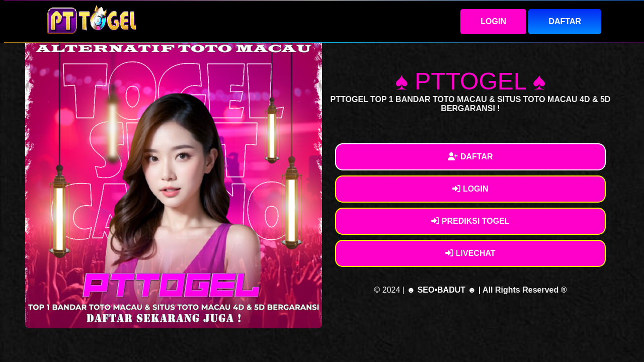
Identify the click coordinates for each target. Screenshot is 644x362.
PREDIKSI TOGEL (470, 221)
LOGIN (493, 21)
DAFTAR (565, 21)
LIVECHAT (470, 253)
